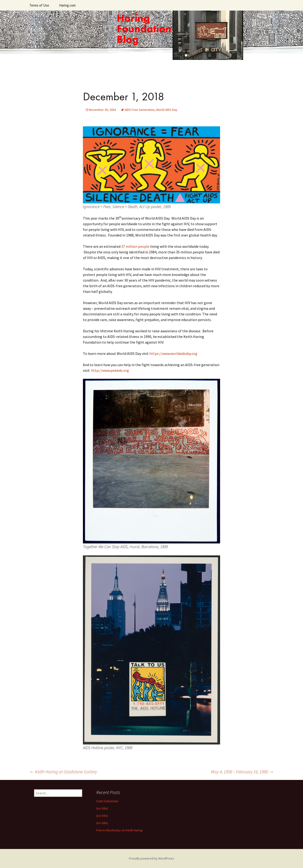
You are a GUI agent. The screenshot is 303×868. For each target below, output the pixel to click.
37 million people (135, 246)
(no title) (102, 808)
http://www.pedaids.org (110, 370)
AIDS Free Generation (140, 110)
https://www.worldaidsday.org (173, 353)
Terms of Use (39, 5)
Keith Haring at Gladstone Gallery (63, 772)
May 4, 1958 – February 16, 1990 (242, 772)
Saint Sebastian (107, 801)
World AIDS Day (167, 110)
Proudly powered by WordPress (151, 858)
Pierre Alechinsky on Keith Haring (119, 830)
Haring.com (67, 5)
